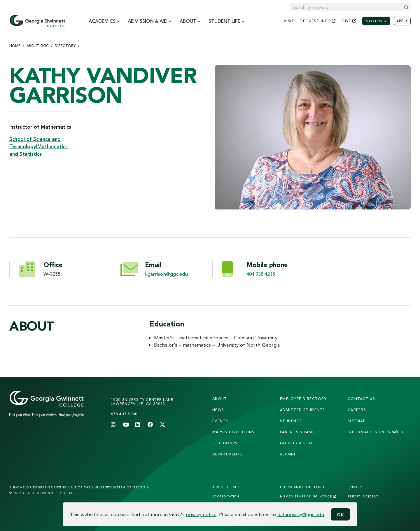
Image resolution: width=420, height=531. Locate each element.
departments (228, 454)
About (220, 399)
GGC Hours (225, 443)
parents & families (301, 432)
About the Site (226, 487)
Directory (65, 46)
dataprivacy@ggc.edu (301, 514)
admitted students (303, 410)
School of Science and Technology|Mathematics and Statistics (38, 146)
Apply (402, 21)
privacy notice (201, 514)
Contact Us (361, 399)
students (291, 421)
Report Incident (363, 496)
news (218, 410)
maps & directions (233, 432)
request (318, 21)
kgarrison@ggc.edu (166, 274)
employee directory (303, 399)
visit (289, 21)
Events (220, 421)
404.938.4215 (261, 274)
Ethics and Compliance (303, 487)
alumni (288, 454)
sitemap (357, 421)
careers (357, 410)
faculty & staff (298, 443)
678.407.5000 (124, 414)
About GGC (38, 46)
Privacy (355, 487)
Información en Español (376, 432)
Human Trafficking (308, 496)
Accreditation (226, 496)
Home (15, 46)
